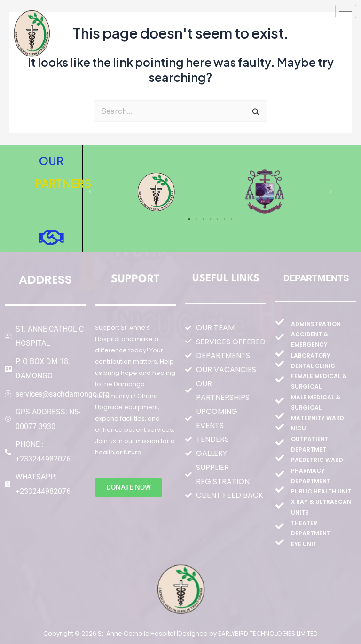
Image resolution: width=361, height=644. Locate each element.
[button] (90, 191)
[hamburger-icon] (346, 12)
